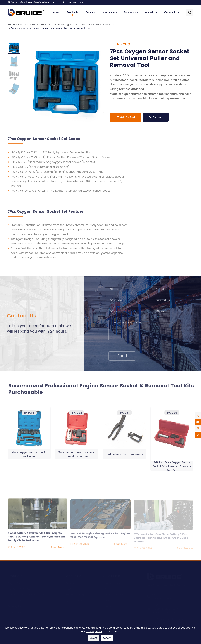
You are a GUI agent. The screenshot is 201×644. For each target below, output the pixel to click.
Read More (59, 549)
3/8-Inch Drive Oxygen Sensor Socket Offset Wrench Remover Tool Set (172, 468)
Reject (93, 638)
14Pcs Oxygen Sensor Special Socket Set (29, 456)
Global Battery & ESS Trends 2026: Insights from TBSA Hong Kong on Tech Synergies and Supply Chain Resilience (37, 537)
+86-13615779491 (76, 2)
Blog (106, 588)
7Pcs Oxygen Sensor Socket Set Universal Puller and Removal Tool (51, 29)
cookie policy (94, 632)
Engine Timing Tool (19, 588)
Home (55, 12)
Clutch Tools (15, 600)
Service (90, 12)
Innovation (110, 12)
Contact (156, 117)
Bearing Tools (16, 606)
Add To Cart (126, 117)
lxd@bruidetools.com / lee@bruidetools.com (33, 2)
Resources (131, 12)
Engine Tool (39, 25)
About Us (151, 12)
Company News (112, 583)
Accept (107, 638)
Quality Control (75, 600)
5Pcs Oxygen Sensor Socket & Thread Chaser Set (77, 456)
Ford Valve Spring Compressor (124, 456)
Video (106, 600)
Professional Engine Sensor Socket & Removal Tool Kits (82, 25)
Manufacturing (75, 594)
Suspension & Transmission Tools (27, 594)
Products (72, 12)
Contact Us (171, 12)
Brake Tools (15, 612)
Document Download (116, 594)
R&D (68, 588)
